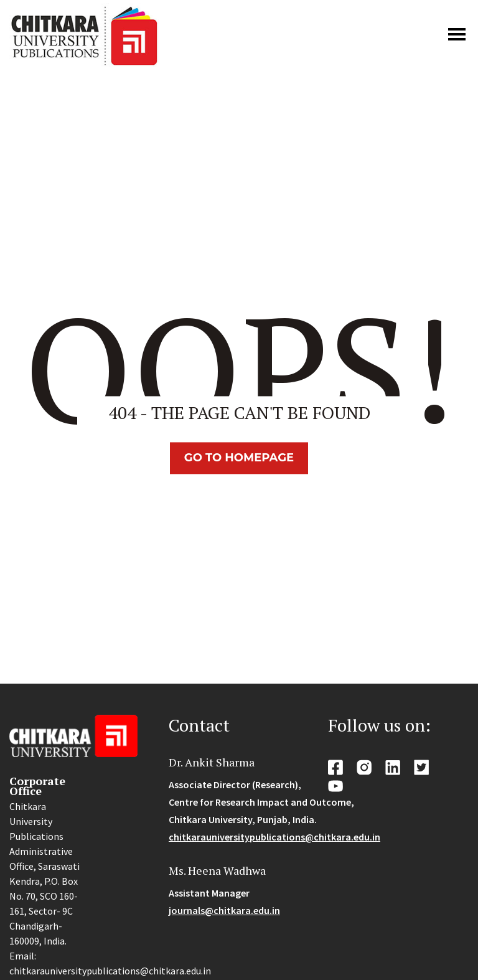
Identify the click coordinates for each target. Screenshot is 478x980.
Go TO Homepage (239, 458)
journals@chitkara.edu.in (224, 910)
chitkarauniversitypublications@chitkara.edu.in (274, 837)
